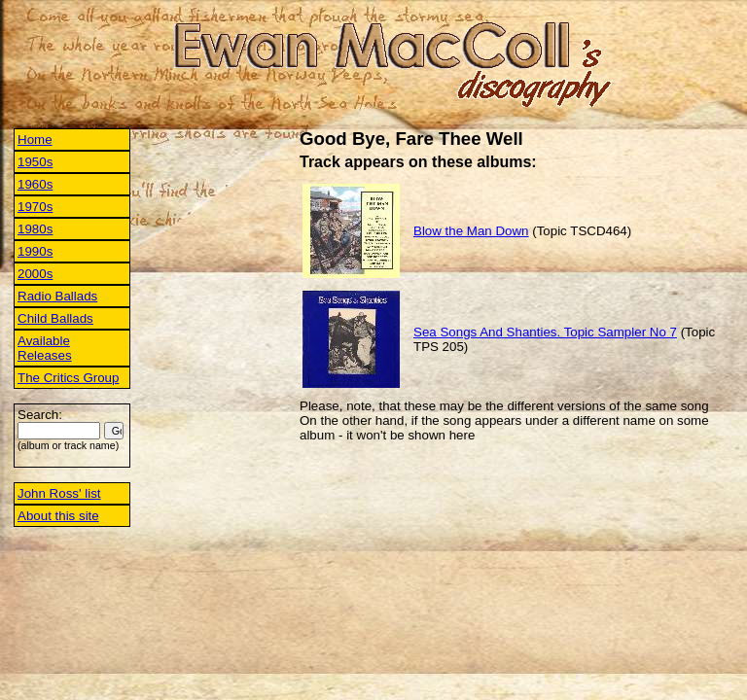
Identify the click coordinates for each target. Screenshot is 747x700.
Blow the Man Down (471, 231)
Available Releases (45, 348)
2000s (35, 274)
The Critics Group (68, 378)
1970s (35, 207)
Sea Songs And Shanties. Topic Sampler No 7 (545, 332)
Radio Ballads (57, 296)
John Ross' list (59, 493)
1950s (35, 162)
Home (35, 140)
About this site (58, 516)
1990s (35, 251)
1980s (35, 229)
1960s (35, 184)
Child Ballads (55, 318)
